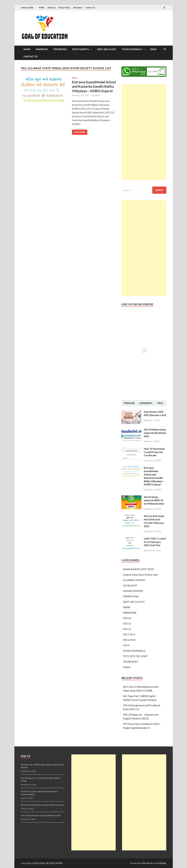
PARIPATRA (42, 49)
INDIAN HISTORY (133, 591)
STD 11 (127, 623)
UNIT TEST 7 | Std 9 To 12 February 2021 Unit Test (155, 542)
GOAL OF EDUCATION (51, 863)
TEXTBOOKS (60, 49)
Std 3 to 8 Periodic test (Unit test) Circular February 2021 (154, 521)
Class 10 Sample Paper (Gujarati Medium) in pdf (41, 815)
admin (97, 95)
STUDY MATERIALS (132, 49)
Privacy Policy (64, 8)
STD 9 (126, 645)
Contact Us (90, 8)
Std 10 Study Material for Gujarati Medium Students (42, 805)
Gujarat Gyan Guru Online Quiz (140, 575)
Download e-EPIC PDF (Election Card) (155, 413)
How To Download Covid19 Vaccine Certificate (154, 452)
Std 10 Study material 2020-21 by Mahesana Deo (154, 500)
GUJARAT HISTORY (134, 580)
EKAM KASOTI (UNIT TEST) (139, 569)
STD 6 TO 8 (129, 640)
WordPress (148, 863)
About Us (51, 8)
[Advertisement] (144, 132)
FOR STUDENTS (80, 49)
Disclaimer (78, 8)
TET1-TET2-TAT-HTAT (135, 656)
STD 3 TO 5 (129, 634)
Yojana (127, 667)
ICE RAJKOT (130, 585)
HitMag (162, 863)
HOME (42, 8)
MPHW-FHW (131, 596)
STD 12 (127, 629)
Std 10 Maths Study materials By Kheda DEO (155, 433)
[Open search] (165, 49)
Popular (129, 403)
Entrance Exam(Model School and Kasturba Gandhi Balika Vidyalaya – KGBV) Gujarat (94, 86)
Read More (78, 131)
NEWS (153, 49)
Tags (160, 403)
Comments (146, 403)
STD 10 (127, 618)
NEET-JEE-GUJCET (107, 49)
